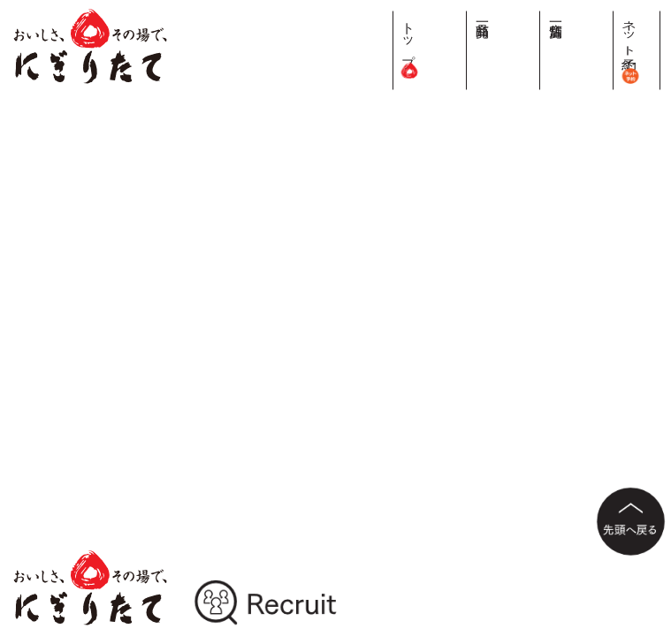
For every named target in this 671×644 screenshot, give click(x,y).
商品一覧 (576, 15)
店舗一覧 (610, 15)
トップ (542, 44)
